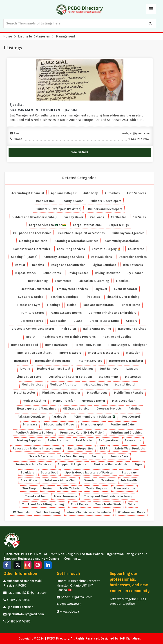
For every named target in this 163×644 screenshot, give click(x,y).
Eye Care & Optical (31, 297)
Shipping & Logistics (72, 464)
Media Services (32, 384)
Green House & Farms (104, 321)
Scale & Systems (41, 456)
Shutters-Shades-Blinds (111, 464)
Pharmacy (30, 424)
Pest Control (131, 417)
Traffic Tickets (69, 488)
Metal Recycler (25, 393)
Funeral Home (130, 305)
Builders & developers (106, 201)
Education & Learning (94, 281)
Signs (138, 464)
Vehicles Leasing (48, 512)
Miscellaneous (97, 393)
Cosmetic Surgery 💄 (106, 249)
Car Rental (118, 217)
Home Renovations (88, 345)
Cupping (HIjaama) (24, 257)
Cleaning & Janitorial (34, 241)
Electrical (123, 281)
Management (66, 36)
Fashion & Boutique (65, 297)
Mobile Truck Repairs (129, 393)
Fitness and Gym (29, 305)
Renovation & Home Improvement (37, 448)
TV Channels (21, 512)
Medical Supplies (96, 384)
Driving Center (78, 273)
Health (31, 337)
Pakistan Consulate (31, 417)
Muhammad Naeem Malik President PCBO (23, 583)
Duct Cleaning (38, 281)
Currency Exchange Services (64, 257)
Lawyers (132, 369)
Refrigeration (108, 440)
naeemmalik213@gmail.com (25, 593)
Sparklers (27, 472)
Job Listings (85, 369)
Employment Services (72, 289)
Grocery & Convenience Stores (33, 329)
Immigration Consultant (34, 353)
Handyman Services (132, 329)
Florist (71, 305)
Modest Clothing (35, 401)
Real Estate (84, 440)
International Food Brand (53, 361)
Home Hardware (56, 345)
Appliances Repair (64, 193)
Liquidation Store (29, 377)
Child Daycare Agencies (128, 233)
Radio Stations (58, 440)
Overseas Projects (109, 409)
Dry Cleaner (135, 273)
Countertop (136, 249)
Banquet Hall (45, 201)
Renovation (133, 440)
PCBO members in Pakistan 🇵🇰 (94, 417)
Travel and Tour (36, 496)
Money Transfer (64, 401)
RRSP (104, 448)
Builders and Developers (105, 209)
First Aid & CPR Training (123, 297)
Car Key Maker (73, 217)
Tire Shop (29, 488)
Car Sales (139, 217)
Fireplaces (93, 297)
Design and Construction (68, 265)
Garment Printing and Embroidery (112, 313)
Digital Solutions (104, 265)
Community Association (122, 241)
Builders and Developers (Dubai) (34, 217)
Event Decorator (126, 289)
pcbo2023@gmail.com (75, 597)
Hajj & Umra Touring (97, 329)
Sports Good (50, 472)
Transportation (124, 488)
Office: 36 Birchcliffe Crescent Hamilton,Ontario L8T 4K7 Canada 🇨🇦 (78, 586)
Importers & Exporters (103, 353)
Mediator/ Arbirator (64, 384)
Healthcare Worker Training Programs (69, 337)
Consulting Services (71, 249)
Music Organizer (123, 401)
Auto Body (91, 193)
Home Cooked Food (25, 345)
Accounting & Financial (28, 193)
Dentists (38, 265)
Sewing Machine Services (33, 464)
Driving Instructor (107, 273)
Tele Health (129, 480)
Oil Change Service (76, 409)
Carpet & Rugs (119, 225)
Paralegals (59, 417)
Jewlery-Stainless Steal (54, 369)
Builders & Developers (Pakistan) (58, 209)
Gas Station (58, 321)
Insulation (133, 353)
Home (8, 36)
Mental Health (125, 384)
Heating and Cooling (117, 337)
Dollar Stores (52, 273)
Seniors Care (119, 456)
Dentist (20, 265)
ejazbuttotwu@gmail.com (24, 614)
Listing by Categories (34, 36)
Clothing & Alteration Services (77, 241)
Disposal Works (25, 273)
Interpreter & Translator (126, 361)
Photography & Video (59, 424)
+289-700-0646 (69, 604)
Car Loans (97, 217)
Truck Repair (80, 504)
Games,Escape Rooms (66, 313)
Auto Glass (112, 193)
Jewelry (25, 369)
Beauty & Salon (73, 201)
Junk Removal (110, 369)
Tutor (132, 504)
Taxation (108, 480)
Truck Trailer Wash (108, 504)
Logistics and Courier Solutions (70, 377)
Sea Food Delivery (72, 456)
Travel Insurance (65, 496)
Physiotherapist (92, 424)
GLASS (78, 321)
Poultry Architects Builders (34, 433)
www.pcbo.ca (68, 612)
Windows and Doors (132, 512)
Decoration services (133, 257)
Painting (135, 409)
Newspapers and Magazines (37, 409)
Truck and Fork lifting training (43, 504)
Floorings (54, 305)
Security (97, 456)
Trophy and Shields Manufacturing (108, 496)
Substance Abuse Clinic (61, 480)
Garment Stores (32, 321)
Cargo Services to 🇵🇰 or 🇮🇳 (47, 225)
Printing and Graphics (127, 433)
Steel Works (29, 480)
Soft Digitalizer (130, 639)
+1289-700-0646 (17, 600)
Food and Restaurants (98, 305)
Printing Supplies (29, 440)
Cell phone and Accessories (32, 233)
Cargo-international (87, 225)
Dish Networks (133, 265)
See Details (80, 152)
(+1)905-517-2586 (17, 621)
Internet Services (90, 361)
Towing (48, 488)
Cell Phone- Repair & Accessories (81, 233)
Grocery (132, 321)
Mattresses (133, 377)
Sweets (89, 480)
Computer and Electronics (32, 249)
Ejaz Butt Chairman (18, 607)
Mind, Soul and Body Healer (61, 393)
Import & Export (70, 353)
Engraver (101, 289)
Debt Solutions (101, 257)
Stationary (129, 472)
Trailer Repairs (97, 488)
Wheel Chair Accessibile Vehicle (89, 512)
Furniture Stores (33, 313)
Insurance (21, 361)
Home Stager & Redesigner (127, 345)
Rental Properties (81, 448)
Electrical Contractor (35, 289)
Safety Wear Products (130, 448)
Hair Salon (69, 329)
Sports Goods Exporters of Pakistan (90, 472)
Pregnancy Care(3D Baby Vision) (82, 433)
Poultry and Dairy (123, 424)
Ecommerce (63, 281)
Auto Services (136, 193)
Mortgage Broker (93, 401)
